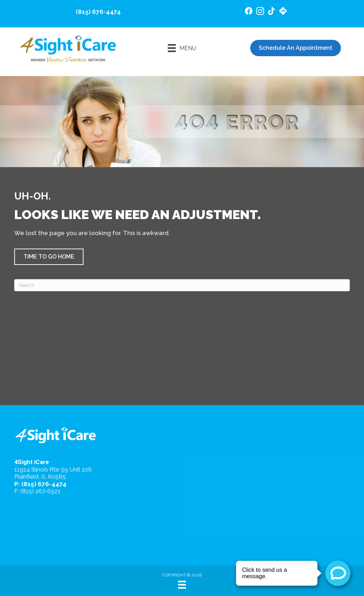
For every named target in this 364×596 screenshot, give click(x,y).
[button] (49, 257)
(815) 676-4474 (98, 12)
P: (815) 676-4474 (40, 484)
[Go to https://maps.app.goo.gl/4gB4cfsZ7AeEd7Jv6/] (283, 12)
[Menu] (182, 48)
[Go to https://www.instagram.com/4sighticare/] (260, 12)
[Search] (182, 285)
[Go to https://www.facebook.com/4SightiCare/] (249, 12)
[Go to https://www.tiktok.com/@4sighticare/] (272, 12)
